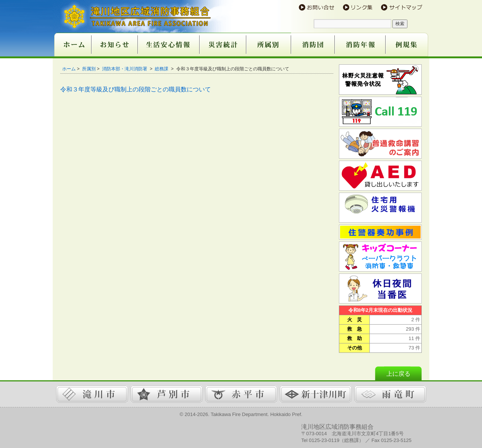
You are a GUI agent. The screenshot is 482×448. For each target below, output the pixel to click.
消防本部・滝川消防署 (125, 69)
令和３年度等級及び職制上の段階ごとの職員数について (136, 89)
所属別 (89, 69)
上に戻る (398, 374)
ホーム (69, 69)
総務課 (162, 69)
